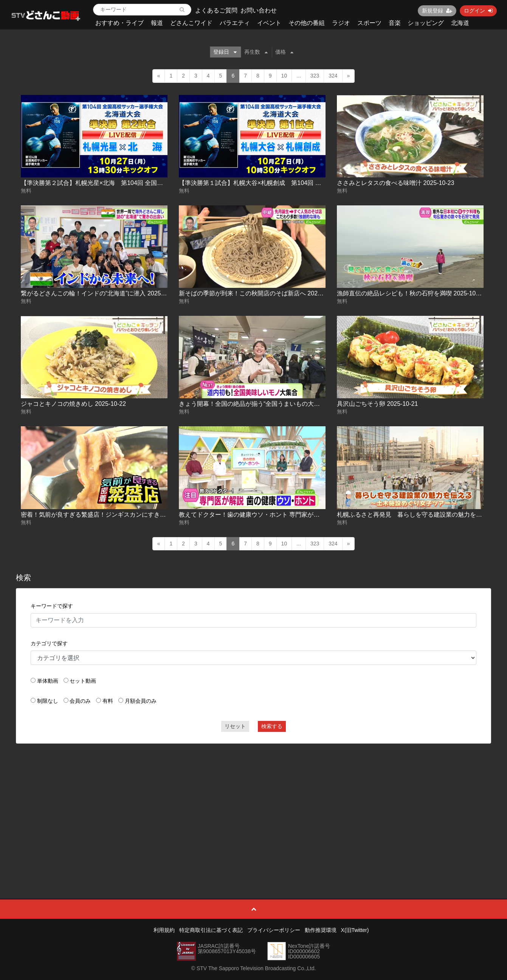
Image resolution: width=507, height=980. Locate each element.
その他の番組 (307, 23)
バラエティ (235, 23)
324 (333, 76)
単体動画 (48, 681)
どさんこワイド (191, 23)
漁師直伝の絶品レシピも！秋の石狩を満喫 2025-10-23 (411, 293)
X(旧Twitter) (355, 930)
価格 (284, 52)
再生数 (256, 52)
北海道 (460, 23)
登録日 (225, 52)
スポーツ (369, 23)
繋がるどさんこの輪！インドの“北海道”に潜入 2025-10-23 (100, 293)
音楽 (395, 23)
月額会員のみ (141, 701)
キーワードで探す (52, 606)
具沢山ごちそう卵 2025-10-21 (377, 404)
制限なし (48, 701)
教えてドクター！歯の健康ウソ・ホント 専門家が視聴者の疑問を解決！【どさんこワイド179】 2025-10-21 (325, 515)
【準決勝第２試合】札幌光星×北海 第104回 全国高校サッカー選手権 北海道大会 (132, 183)
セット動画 (83, 681)
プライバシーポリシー (274, 930)
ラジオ (341, 23)
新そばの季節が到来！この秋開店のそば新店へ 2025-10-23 (259, 293)
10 (284, 76)
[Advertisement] (254, 804)
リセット (235, 726)
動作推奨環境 (321, 930)
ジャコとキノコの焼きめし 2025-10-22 (73, 404)
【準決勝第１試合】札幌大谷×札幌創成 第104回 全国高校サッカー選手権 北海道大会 (296, 183)
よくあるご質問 (216, 10)
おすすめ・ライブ (119, 23)
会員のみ (80, 701)
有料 (108, 701)
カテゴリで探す (49, 643)
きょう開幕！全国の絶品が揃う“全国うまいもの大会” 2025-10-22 (267, 404)
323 (315, 76)
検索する (272, 726)
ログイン (478, 11)
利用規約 (164, 930)
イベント (269, 23)
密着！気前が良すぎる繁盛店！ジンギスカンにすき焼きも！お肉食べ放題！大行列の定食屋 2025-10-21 (161, 515)
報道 (157, 23)
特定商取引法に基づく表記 (211, 930)
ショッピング (426, 23)
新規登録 (437, 11)
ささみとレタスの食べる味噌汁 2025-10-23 (395, 183)
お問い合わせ (259, 10)
